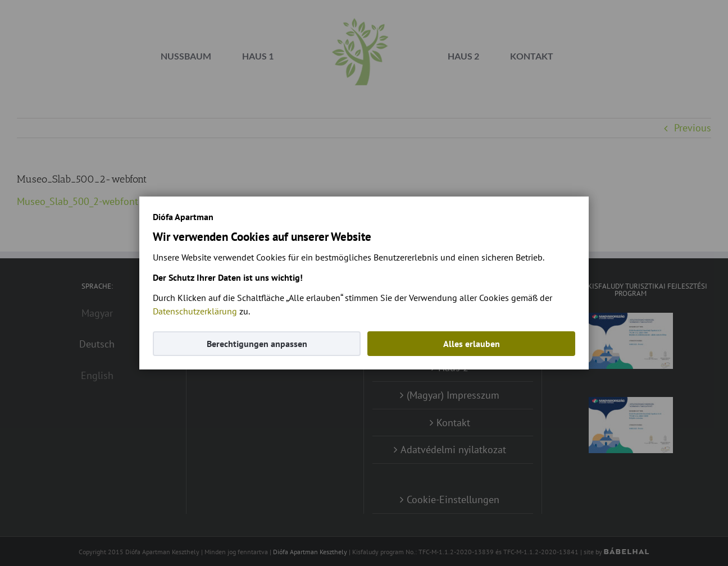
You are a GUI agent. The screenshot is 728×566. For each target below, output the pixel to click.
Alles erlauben (472, 344)
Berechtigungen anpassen (257, 344)
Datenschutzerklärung (195, 311)
